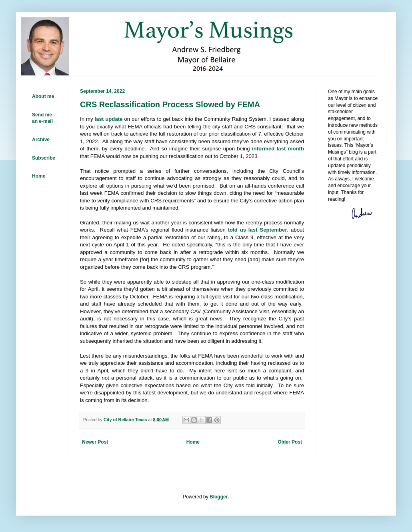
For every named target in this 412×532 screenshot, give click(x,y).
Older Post (290, 442)
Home (193, 442)
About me (43, 96)
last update (109, 119)
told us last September (258, 230)
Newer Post (95, 442)
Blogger (219, 497)
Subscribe (44, 158)
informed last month (278, 149)
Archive (41, 140)
